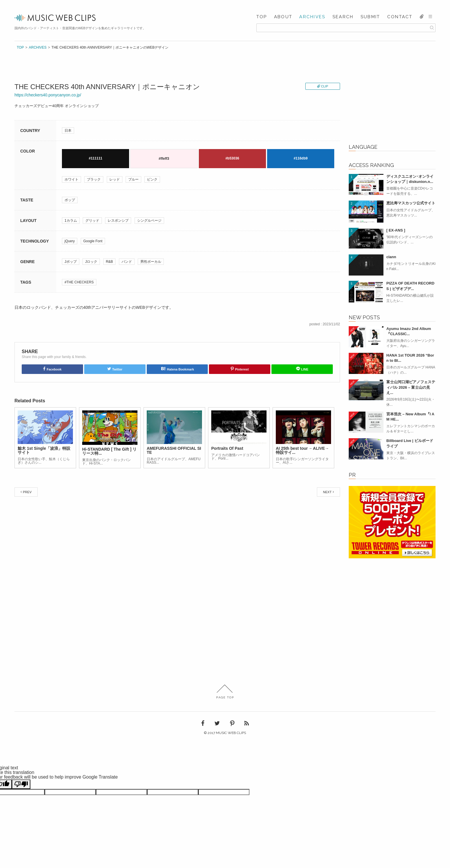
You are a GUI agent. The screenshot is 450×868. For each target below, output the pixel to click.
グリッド (92, 221)
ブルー (133, 179)
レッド (115, 179)
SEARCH (343, 17)
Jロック (91, 262)
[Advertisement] (392, 99)
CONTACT (400, 17)
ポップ (70, 200)
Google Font (93, 241)
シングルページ (149, 221)
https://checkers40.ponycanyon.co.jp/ (48, 95)
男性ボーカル (151, 262)
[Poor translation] (21, 784)
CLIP (324, 86)
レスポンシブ (118, 221)
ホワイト (71, 179)
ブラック (94, 179)
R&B (110, 262)
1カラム (71, 221)
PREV (27, 492)
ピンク (152, 179)
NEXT (327, 492)
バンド (127, 262)
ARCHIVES (312, 17)
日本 (68, 131)
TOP (262, 17)
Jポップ (71, 262)
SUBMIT (370, 17)
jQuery (70, 241)
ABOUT (283, 17)
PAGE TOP (225, 692)
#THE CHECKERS (79, 282)
